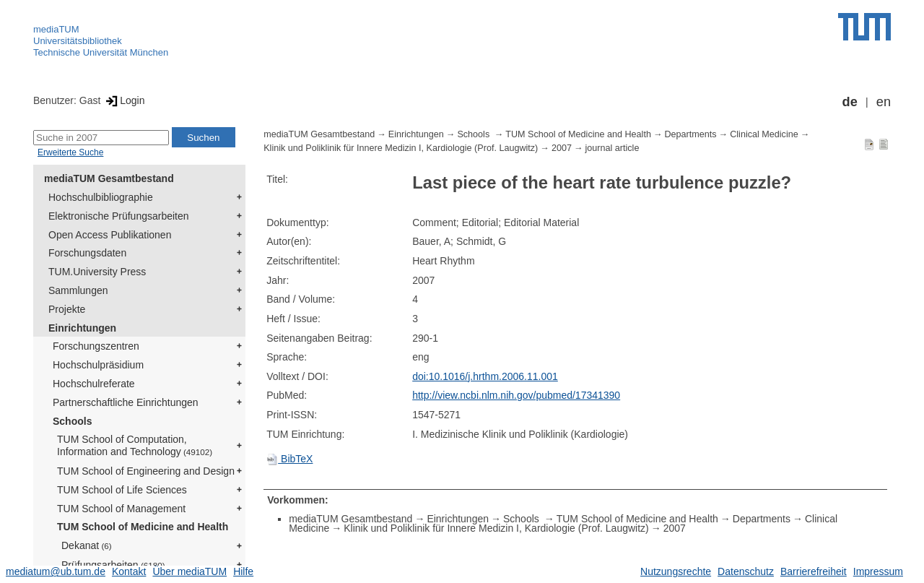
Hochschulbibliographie (101, 197)
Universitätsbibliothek (78, 41)
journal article (613, 148)
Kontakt (129, 571)
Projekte (67, 309)
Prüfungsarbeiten (113, 565)
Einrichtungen (82, 328)
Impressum (878, 571)
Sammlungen (78, 290)
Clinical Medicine (764, 134)
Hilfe (243, 571)
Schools (72, 421)
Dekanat (87, 545)
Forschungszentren (96, 346)
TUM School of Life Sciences (122, 490)
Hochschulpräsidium (98, 365)
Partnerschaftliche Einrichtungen (126, 402)
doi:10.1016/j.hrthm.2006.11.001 (485, 376)
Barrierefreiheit (814, 571)
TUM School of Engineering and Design (146, 471)
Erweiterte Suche (70, 152)
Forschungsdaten (87, 253)
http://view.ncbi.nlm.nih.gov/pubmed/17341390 (516, 395)
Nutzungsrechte (676, 571)
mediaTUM (56, 29)
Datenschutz (746, 571)
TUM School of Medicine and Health (143, 527)
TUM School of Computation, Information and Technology (135, 445)
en (884, 102)
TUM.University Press (97, 272)
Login (124, 100)
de (850, 102)
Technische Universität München (101, 52)
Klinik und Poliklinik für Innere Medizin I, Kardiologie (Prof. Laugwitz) (401, 148)
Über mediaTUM (189, 571)
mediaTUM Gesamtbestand (109, 178)
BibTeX (289, 459)
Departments (691, 134)
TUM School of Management (121, 509)
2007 (562, 148)
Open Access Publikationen (110, 235)
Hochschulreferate (94, 384)
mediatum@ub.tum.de (56, 571)
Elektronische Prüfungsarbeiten (119, 216)
